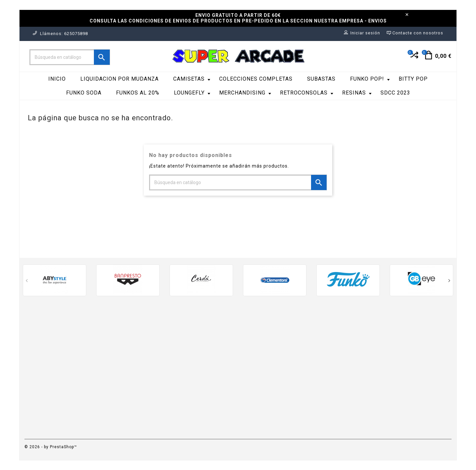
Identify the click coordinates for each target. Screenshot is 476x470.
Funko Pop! (370, 79)
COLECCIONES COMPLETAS (256, 79)
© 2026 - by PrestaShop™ (51, 447)
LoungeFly (192, 93)
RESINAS (357, 93)
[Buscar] (70, 57)
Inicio (57, 79)
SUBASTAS (321, 79)
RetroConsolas (307, 93)
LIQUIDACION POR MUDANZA (119, 79)
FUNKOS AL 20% (138, 93)
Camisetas (192, 79)
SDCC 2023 (395, 93)
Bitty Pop (413, 79)
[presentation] (27, 281)
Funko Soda (84, 93)
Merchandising (245, 93)
